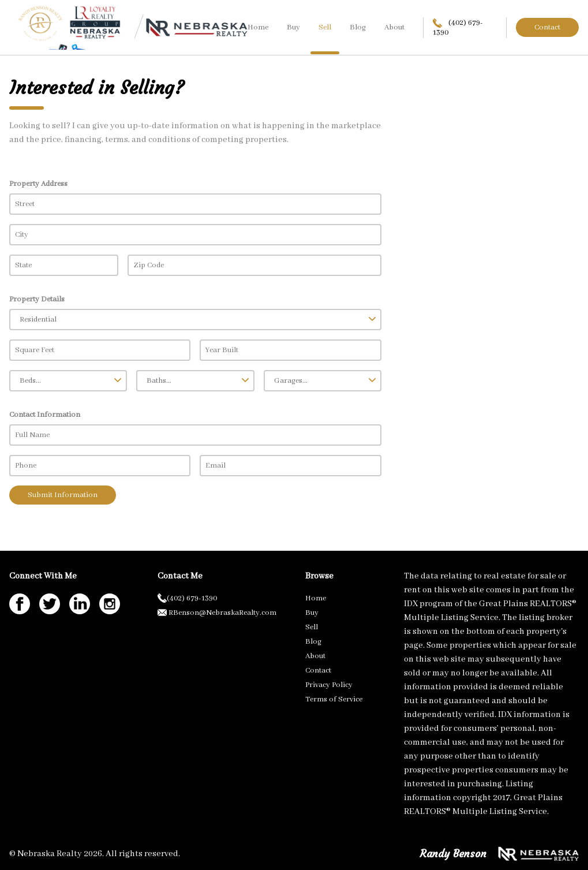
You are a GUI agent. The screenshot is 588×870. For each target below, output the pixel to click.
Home (258, 27)
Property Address (38, 184)
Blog (358, 27)
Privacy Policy (329, 685)
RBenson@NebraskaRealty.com (217, 613)
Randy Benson (453, 854)
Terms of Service (334, 699)
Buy (293, 27)
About (394, 27)
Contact (547, 27)
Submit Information (63, 495)
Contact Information (45, 415)
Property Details (37, 299)
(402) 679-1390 (458, 28)
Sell (325, 27)
